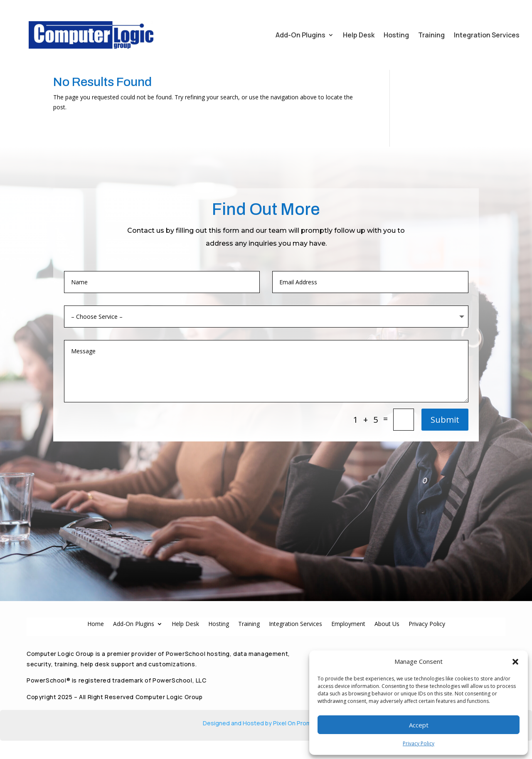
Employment (348, 642)
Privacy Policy (419, 743)
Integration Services (487, 35)
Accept (419, 725)
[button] (515, 662)
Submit (445, 445)
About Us (387, 642)
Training (431, 35)
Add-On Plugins (300, 35)
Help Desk (359, 35)
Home (96, 642)
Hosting (396, 35)
